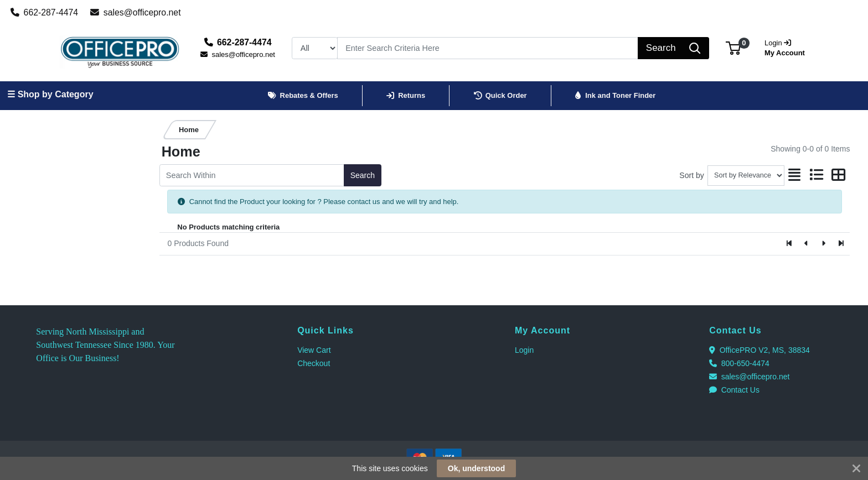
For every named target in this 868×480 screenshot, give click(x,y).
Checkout (314, 363)
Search (363, 175)
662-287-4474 (45, 12)
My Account (788, 47)
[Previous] (807, 244)
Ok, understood (476, 468)
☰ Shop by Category (50, 94)
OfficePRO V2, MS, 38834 (759, 350)
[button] (733, 48)
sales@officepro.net (136, 12)
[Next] (823, 244)
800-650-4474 (739, 363)
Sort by (691, 175)
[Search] (488, 48)
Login (524, 350)
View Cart (314, 350)
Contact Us (734, 390)
